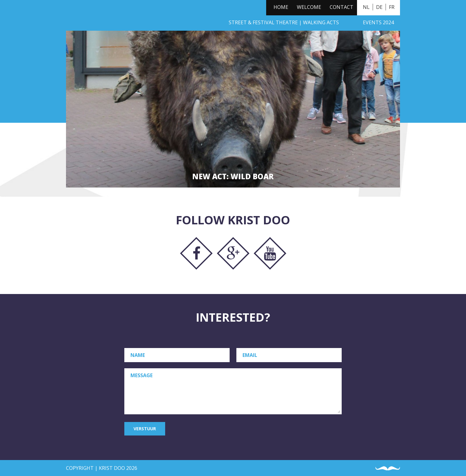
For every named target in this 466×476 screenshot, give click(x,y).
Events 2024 (378, 22)
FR (392, 7)
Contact (342, 7)
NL (366, 7)
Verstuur (145, 429)
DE (379, 7)
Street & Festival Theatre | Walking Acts (284, 22)
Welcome (309, 7)
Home (281, 7)
